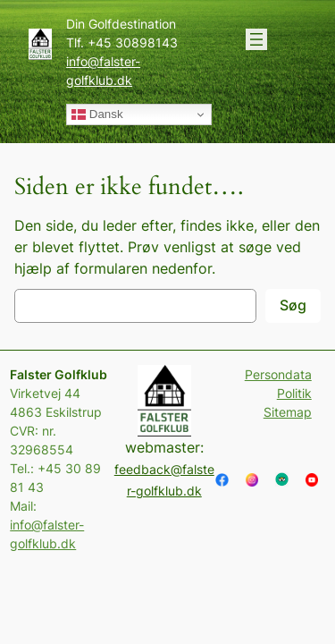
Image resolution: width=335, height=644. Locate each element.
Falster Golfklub (59, 374)
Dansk (97, 114)
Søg (293, 305)
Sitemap (288, 412)
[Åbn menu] (256, 39)
